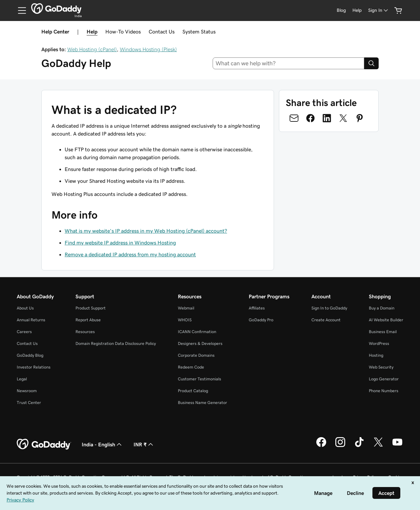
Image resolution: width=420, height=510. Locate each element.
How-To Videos (123, 32)
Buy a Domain (382, 308)
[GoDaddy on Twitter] (378, 446)
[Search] (371, 63)
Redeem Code (191, 367)
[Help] (357, 10)
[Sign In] (379, 10)
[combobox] (289, 63)
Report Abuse (88, 320)
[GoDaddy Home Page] (44, 444)
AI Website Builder (386, 320)
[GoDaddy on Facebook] (321, 446)
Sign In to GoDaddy (329, 308)
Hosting (376, 355)
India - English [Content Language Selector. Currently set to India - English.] (102, 444)
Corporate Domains (196, 355)
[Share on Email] (294, 118)
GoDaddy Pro (261, 320)
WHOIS (185, 320)
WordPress (379, 343)
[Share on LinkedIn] (327, 118)
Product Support (91, 308)
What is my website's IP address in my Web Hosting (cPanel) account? (146, 231)
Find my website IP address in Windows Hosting (120, 243)
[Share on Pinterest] (360, 118)
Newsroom (27, 391)
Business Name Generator (202, 403)
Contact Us (162, 32)
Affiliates (257, 308)
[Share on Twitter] (343, 118)
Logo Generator (384, 379)
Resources (85, 332)
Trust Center (29, 403)
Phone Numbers (384, 391)
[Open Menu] (19, 11)
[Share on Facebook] (310, 118)
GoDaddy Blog (30, 355)
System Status (199, 32)
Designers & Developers (200, 343)
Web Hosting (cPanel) (92, 49)
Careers (24, 332)
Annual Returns (31, 320)
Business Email (383, 332)
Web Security (381, 367)
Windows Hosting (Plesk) (148, 49)
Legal (22, 379)
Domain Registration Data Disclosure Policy (116, 343)
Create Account (326, 320)
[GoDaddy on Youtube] (397, 446)
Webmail (186, 308)
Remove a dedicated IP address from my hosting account (130, 254)
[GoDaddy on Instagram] (340, 446)
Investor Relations (34, 367)
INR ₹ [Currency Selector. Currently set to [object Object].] (144, 444)
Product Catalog (193, 391)
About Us (25, 308)
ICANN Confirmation (197, 332)
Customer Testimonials (199, 379)
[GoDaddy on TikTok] (359, 446)
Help (92, 32)
